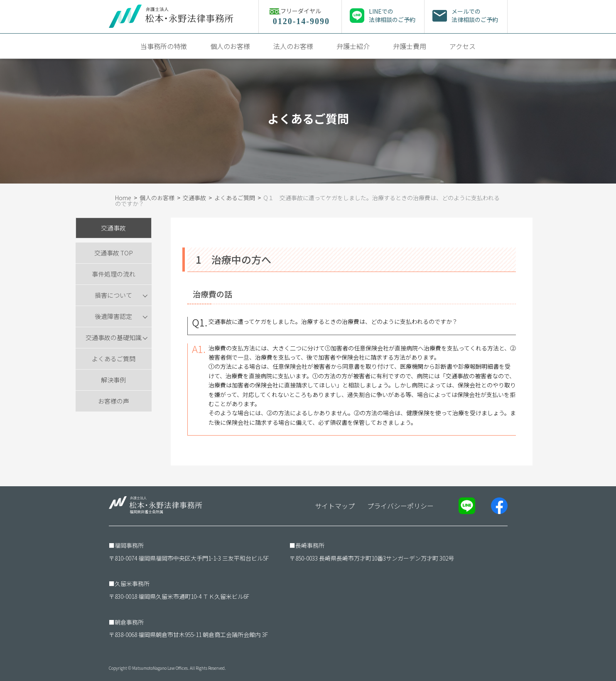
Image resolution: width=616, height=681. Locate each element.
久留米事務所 (132, 583)
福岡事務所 (129, 545)
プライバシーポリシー (400, 506)
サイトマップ (335, 506)
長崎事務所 (310, 545)
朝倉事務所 (129, 622)
